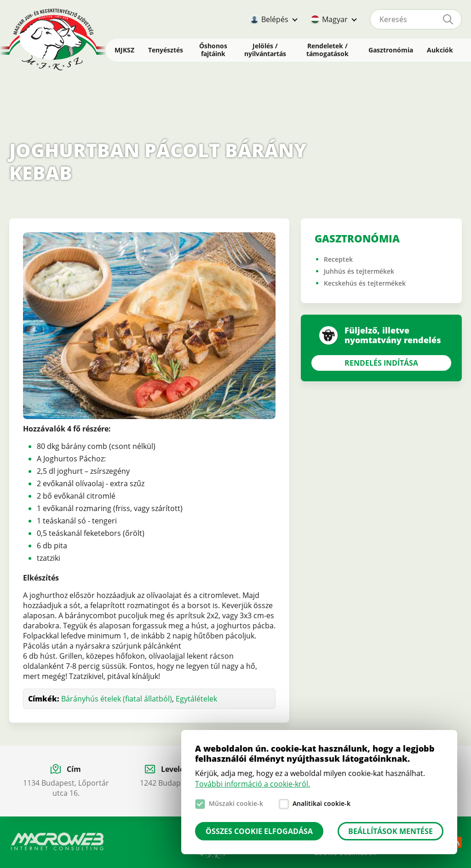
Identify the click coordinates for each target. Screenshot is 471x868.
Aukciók (440, 50)
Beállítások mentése (391, 831)
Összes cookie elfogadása (259, 831)
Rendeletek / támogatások (327, 50)
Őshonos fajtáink (213, 50)
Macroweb (57, 842)
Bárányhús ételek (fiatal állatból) (117, 699)
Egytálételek (196, 699)
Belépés (275, 19)
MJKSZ (124, 50)
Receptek (338, 259)
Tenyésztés (166, 50)
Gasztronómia (391, 50)
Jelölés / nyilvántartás (265, 50)
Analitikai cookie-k (322, 803)
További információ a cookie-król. (253, 784)
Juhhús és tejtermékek (359, 271)
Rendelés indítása (381, 363)
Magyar (335, 19)
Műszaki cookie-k (236, 803)
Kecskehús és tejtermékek (365, 283)
